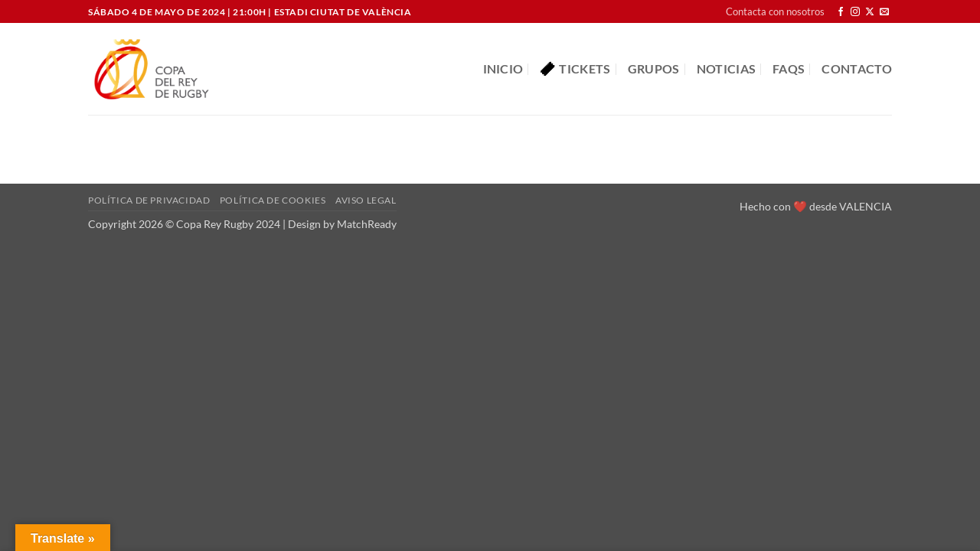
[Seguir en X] (870, 12)
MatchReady (367, 224)
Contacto (857, 68)
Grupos (654, 68)
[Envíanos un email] (884, 12)
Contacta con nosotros (775, 11)
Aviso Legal (366, 200)
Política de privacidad (149, 200)
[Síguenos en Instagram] (855, 12)
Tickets (575, 69)
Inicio (503, 68)
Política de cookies (273, 200)
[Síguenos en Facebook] (841, 12)
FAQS (789, 68)
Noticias (727, 68)
